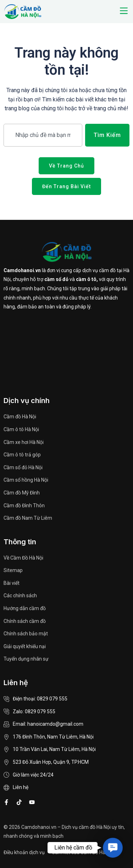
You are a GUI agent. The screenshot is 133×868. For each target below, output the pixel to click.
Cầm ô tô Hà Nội (21, 429)
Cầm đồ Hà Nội (20, 417)
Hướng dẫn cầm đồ (25, 608)
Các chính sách (20, 596)
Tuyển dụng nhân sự (26, 659)
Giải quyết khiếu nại (25, 646)
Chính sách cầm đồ (25, 621)
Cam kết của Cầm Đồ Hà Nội (83, 852)
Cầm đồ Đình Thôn (24, 506)
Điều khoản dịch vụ (24, 852)
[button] (124, 11)
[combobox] (43, 135)
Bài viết (12, 583)
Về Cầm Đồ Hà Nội (23, 558)
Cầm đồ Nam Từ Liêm (28, 518)
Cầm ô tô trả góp (22, 455)
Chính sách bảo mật (26, 634)
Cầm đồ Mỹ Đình (22, 493)
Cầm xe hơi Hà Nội (24, 442)
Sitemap (13, 570)
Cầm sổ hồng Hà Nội (26, 480)
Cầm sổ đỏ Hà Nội (23, 467)
